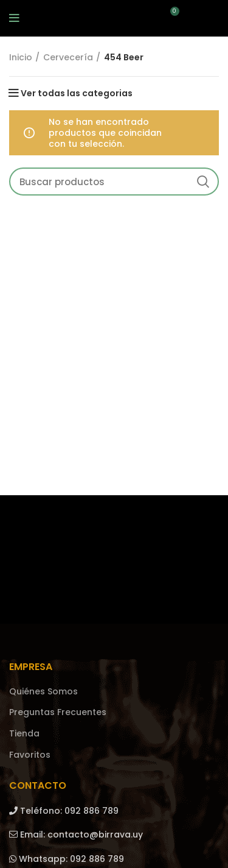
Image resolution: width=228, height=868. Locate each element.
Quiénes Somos (43, 692)
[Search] (114, 182)
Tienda (24, 734)
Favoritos (30, 755)
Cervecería (68, 58)
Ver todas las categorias (77, 93)
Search (202, 182)
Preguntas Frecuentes (58, 712)
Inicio (21, 58)
